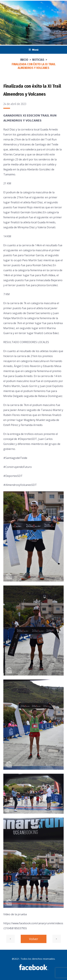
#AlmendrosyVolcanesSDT (20, 485)
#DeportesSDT (27, 439)
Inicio (24, 60)
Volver (34, 939)
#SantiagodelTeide (15, 458)
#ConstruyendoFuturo (18, 467)
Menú (33, 50)
